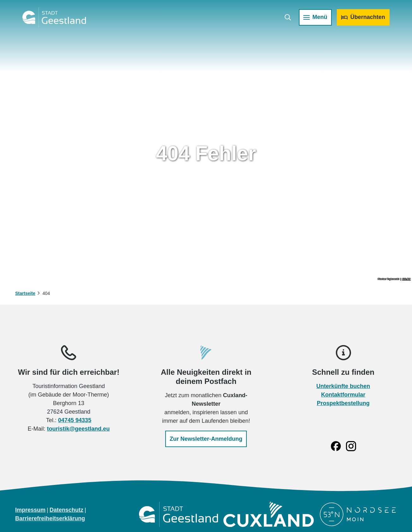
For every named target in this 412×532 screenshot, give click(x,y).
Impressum (30, 510)
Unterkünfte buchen (343, 386)
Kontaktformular (343, 395)
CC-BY (406, 279)
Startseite (25, 293)
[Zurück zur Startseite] (57, 20)
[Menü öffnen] (312, 20)
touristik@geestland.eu (79, 429)
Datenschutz (67, 510)
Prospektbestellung (343, 403)
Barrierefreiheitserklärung (50, 518)
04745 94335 (75, 420)
